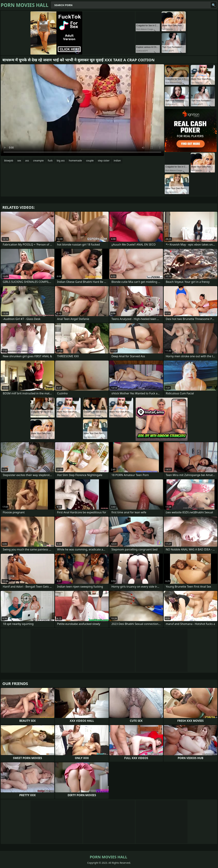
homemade (75, 160)
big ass (61, 160)
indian (117, 160)
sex (19, 160)
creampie (38, 160)
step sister (104, 160)
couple (90, 160)
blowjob (9, 160)
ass (27, 160)
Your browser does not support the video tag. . (82, 110)
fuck (50, 160)
